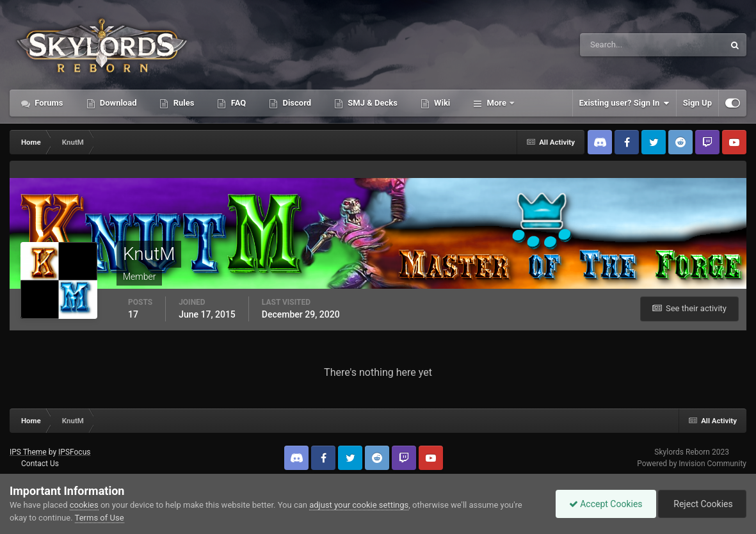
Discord (296, 103)
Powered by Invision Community (692, 464)
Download (117, 103)
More (496, 103)
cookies (84, 505)
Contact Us (40, 464)
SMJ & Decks (372, 103)
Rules (182, 103)
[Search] (613, 45)
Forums (48, 103)
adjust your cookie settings (359, 505)
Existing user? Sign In (624, 103)
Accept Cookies (606, 504)
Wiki (441, 103)
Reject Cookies (702, 504)
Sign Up (697, 103)
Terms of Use (100, 518)
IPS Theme (28, 452)
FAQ (237, 103)
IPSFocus (74, 452)
